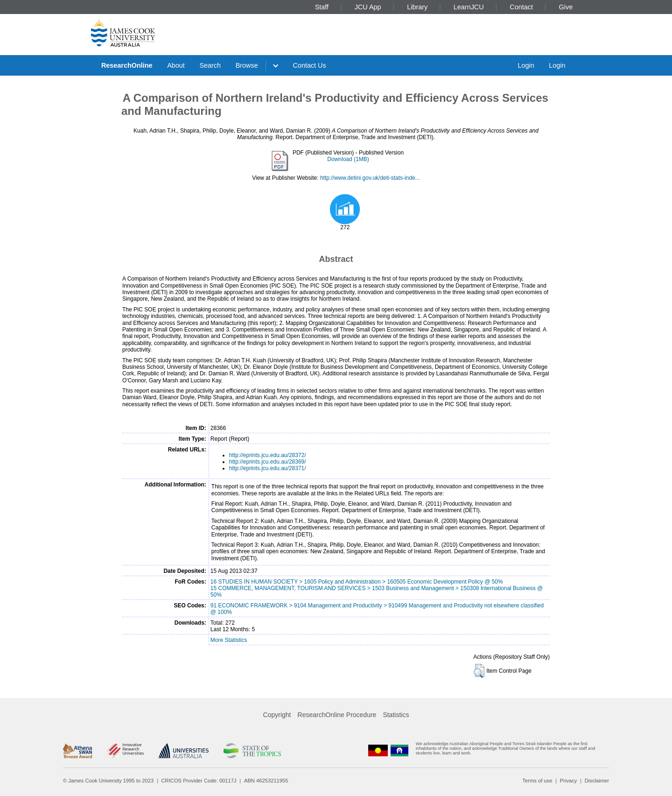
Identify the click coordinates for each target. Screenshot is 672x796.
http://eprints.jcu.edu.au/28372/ (268, 455)
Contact (521, 7)
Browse (247, 65)
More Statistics (229, 640)
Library (417, 7)
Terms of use (537, 781)
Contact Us (310, 65)
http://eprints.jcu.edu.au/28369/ (268, 462)
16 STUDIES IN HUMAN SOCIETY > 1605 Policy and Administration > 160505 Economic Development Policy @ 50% (357, 582)
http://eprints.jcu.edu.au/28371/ (268, 468)
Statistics (396, 715)
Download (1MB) (348, 159)
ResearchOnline (127, 65)
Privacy (569, 781)
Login (526, 65)
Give (566, 7)
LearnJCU (469, 7)
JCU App (368, 7)
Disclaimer (597, 781)
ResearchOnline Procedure (337, 715)
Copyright (277, 715)
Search (210, 65)
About (176, 65)
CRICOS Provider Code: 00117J (199, 781)
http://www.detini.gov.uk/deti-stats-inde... (370, 178)
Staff (322, 7)
